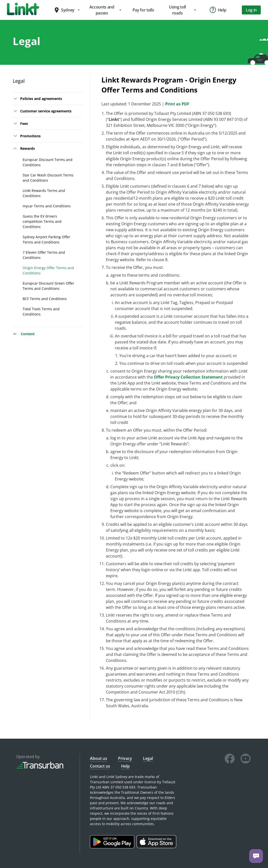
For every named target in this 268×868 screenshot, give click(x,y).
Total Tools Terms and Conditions (41, 312)
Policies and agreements (37, 99)
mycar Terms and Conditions (47, 206)
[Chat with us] (256, 856)
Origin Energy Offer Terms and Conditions (48, 270)
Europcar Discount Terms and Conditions (48, 162)
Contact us (100, 766)
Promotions (27, 136)
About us (99, 758)
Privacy (125, 758)
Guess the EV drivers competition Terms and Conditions (42, 221)
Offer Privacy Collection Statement (188, 377)
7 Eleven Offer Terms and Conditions (44, 255)
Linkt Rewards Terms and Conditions (44, 193)
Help (125, 766)
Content (24, 334)
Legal (19, 81)
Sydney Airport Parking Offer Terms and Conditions (46, 239)
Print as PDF (177, 104)
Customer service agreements (42, 111)
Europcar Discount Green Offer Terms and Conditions (48, 286)
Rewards (24, 149)
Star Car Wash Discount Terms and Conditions (48, 178)
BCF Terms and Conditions (45, 299)
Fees (20, 124)
